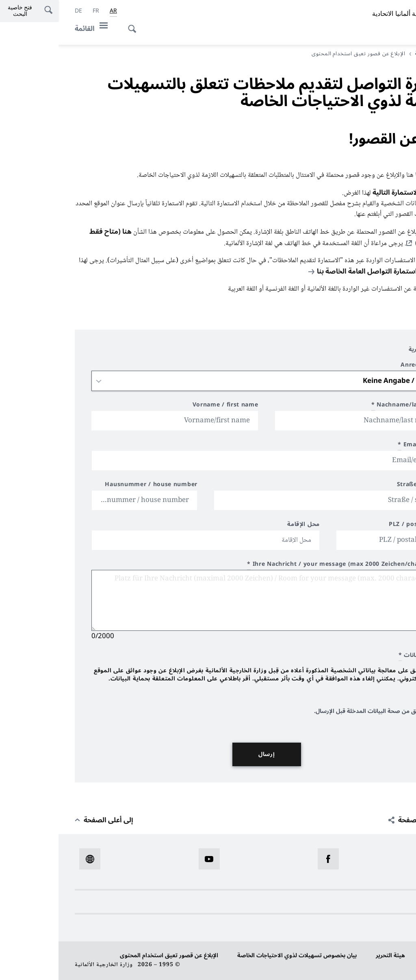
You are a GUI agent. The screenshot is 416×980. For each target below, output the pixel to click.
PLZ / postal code (357, 525)
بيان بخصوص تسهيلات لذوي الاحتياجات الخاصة (238, 955)
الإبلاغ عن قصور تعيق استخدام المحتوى (110, 955)
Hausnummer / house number (93, 486)
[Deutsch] (20, 11)
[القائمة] (35, 29)
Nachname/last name (348, 406)
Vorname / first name (167, 406)
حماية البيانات (383, 955)
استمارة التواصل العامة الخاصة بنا (309, 272)
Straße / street (361, 486)
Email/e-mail (361, 446)
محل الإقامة (245, 525)
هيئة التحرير (332, 955)
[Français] (37, 11)
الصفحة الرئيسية (375, 54)
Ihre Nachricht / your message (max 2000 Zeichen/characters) (286, 565)
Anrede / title (363, 366)
